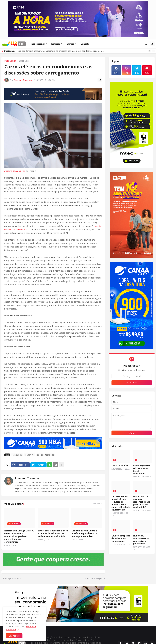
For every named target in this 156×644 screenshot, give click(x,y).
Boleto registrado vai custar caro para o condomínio (142, 470)
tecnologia (50, 455)
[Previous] (150, 51)
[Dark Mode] (146, 44)
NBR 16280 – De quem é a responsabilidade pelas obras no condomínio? (142, 502)
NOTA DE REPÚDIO (121, 466)
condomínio (30, 455)
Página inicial (10, 61)
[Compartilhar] (100, 80)
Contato (85, 44)
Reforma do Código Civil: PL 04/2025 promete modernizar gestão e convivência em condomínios (19, 536)
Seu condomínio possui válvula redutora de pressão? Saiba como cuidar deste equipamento (61, 51)
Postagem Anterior (12, 578)
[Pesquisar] (152, 44)
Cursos (70, 44)
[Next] (153, 51)
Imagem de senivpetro (15, 171)
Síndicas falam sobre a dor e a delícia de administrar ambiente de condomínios (53, 533)
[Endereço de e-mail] (132, 376)
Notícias (56, 44)
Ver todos (98, 504)
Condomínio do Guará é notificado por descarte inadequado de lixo (84, 533)
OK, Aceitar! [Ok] (14, 636)
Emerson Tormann (27, 478)
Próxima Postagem (94, 578)
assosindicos (25, 61)
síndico (40, 455)
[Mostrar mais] (62, 465)
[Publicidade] (53, 94)
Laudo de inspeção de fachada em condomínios (121, 538)
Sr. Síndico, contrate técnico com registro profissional (141, 540)
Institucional (38, 44)
